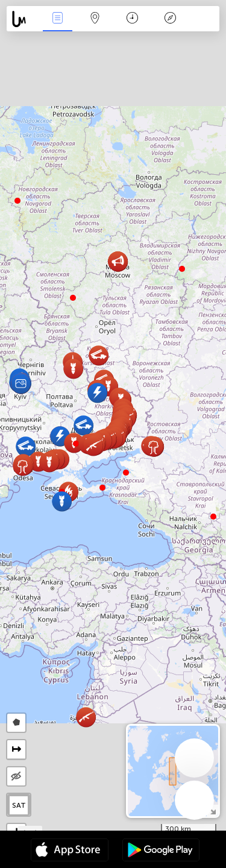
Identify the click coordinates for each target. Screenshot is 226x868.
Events (57, 19)
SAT (19, 805)
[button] (102, 488)
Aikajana (132, 19)
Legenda (170, 19)
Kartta (95, 19)
